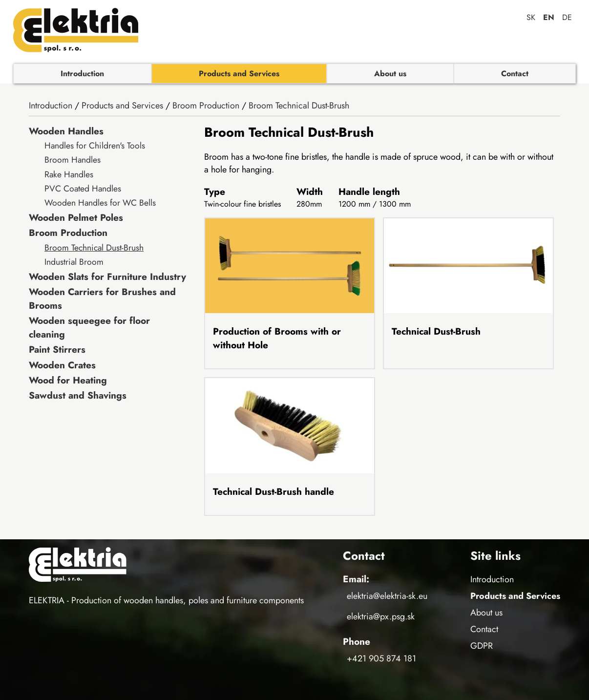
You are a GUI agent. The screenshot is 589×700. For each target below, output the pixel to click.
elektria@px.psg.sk (381, 616)
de (567, 17)
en (549, 17)
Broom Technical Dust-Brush (299, 106)
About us (390, 74)
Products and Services (239, 74)
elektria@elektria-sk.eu (387, 596)
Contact (515, 74)
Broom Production (206, 106)
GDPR (482, 646)
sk (531, 17)
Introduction (82, 74)
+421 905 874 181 (381, 658)
